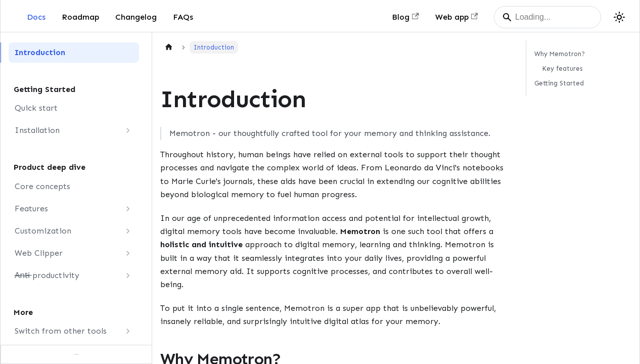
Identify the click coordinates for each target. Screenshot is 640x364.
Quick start (36, 108)
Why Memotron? (560, 54)
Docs (36, 17)
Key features (562, 69)
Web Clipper (39, 253)
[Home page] (169, 47)
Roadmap (80, 17)
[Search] (547, 17)
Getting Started (559, 83)
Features (31, 209)
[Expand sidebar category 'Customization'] (128, 231)
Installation (37, 130)
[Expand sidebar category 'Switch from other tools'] (128, 331)
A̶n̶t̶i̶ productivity (47, 275)
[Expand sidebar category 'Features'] (128, 209)
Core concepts (42, 186)
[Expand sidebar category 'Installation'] (128, 130)
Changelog (136, 17)
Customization (43, 231)
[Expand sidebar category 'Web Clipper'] (128, 253)
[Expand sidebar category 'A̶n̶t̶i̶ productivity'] (128, 276)
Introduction (40, 52)
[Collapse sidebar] (76, 354)
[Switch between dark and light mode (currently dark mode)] (619, 17)
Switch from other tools (61, 331)
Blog (405, 17)
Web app (456, 17)
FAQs (183, 17)
